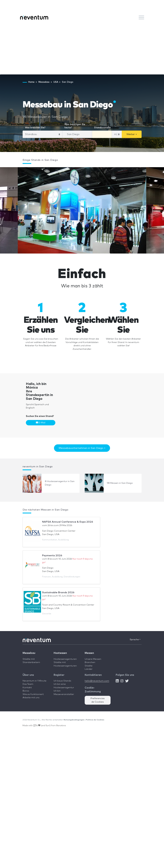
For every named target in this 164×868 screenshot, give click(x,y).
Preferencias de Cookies (98, 700)
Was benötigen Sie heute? (75, 126)
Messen (89, 653)
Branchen (90, 662)
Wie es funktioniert (33, 694)
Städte (89, 666)
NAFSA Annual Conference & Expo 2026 (68, 522)
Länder (89, 669)
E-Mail (41, 423)
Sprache (135, 640)
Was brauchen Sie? (35, 128)
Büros (26, 691)
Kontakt (27, 688)
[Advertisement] (82, 49)
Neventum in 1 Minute (34, 681)
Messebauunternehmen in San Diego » (82, 448)
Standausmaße (102, 128)
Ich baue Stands (62, 681)
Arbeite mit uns (31, 698)
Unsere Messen (93, 659)
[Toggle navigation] (141, 17)
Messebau (29, 653)
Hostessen (60, 653)
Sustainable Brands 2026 (58, 592)
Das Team (28, 684)
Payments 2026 (52, 555)
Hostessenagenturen (65, 659)
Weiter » (132, 134)
